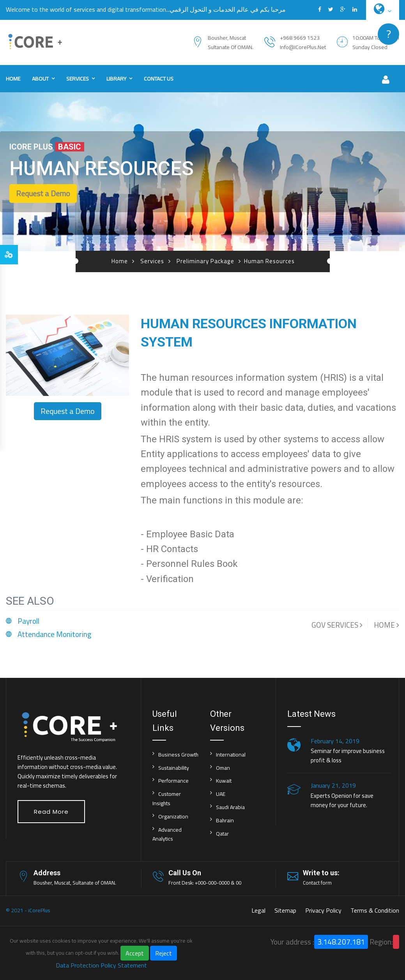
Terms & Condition (375, 910)
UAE (221, 794)
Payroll (28, 621)
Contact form (317, 883)
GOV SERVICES (337, 625)
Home (13, 79)
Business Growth (178, 755)
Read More (51, 812)
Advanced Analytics (167, 834)
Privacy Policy (323, 910)
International (231, 755)
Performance (173, 781)
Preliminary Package (205, 261)
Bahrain (225, 820)
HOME (386, 625)
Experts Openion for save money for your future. (342, 800)
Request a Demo (43, 193)
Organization (173, 816)
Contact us (159, 79)
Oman (223, 768)
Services (78, 79)
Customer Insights (167, 799)
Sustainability (174, 768)
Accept (135, 953)
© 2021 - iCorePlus (28, 910)
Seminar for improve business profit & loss (348, 756)
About (40, 79)
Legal (258, 910)
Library (116, 79)
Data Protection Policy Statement (101, 965)
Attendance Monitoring (54, 634)
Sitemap (285, 910)
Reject (164, 953)
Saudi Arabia (230, 807)
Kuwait (224, 781)
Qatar (222, 834)
